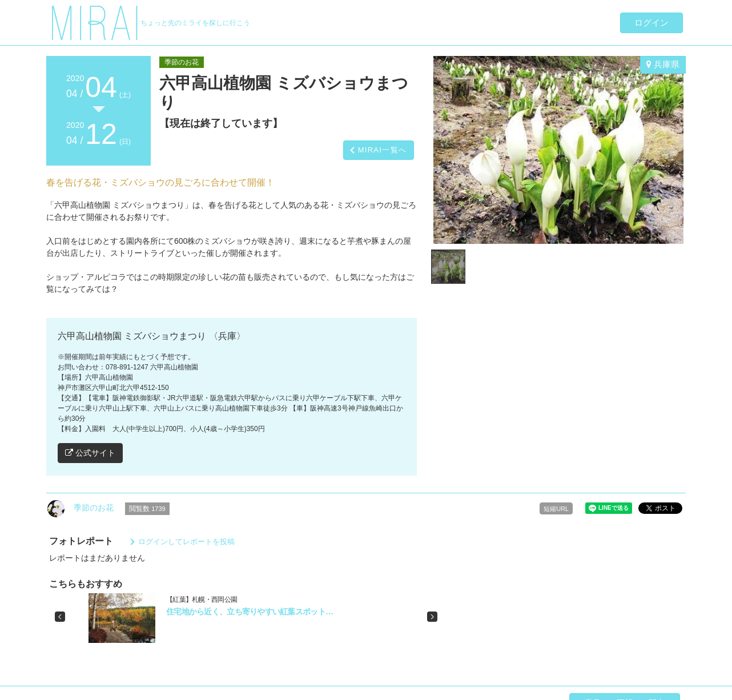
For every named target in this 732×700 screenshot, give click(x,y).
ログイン (651, 23)
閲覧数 (147, 509)
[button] (60, 617)
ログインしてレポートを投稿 (186, 542)
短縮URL (556, 509)
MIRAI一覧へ (383, 150)
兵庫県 (663, 64)
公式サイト (90, 453)
